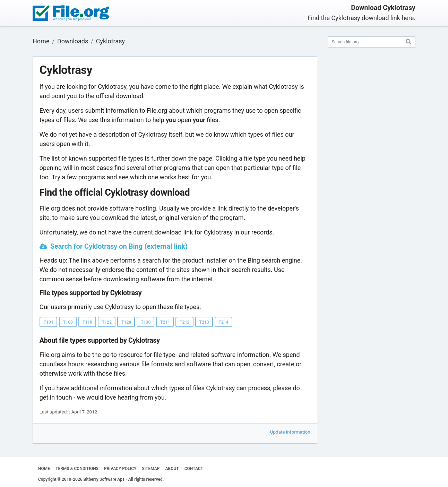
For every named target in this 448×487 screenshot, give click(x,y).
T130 (146, 322)
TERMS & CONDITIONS (77, 469)
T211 (165, 322)
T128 (126, 322)
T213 (204, 322)
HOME (44, 469)
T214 (224, 322)
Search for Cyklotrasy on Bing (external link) (119, 246)
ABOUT (172, 469)
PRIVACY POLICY (120, 469)
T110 (87, 322)
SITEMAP (151, 469)
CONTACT (194, 469)
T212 (184, 322)
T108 (68, 322)
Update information (290, 432)
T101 (49, 322)
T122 (107, 322)
